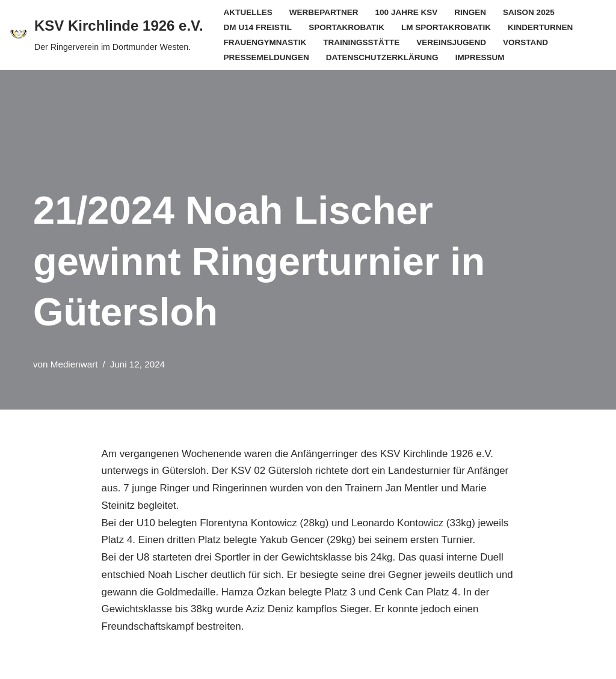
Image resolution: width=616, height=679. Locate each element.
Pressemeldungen (267, 57)
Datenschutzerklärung (383, 57)
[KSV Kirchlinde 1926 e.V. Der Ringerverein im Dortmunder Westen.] (106, 35)
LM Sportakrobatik (447, 27)
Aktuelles (248, 12)
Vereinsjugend (452, 42)
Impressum (481, 57)
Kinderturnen (542, 27)
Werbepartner (324, 12)
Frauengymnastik (265, 42)
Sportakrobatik (347, 27)
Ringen (471, 12)
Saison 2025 (530, 12)
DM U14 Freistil (258, 27)
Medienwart (74, 364)
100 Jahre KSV (407, 12)
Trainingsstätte (362, 42)
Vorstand (527, 42)
